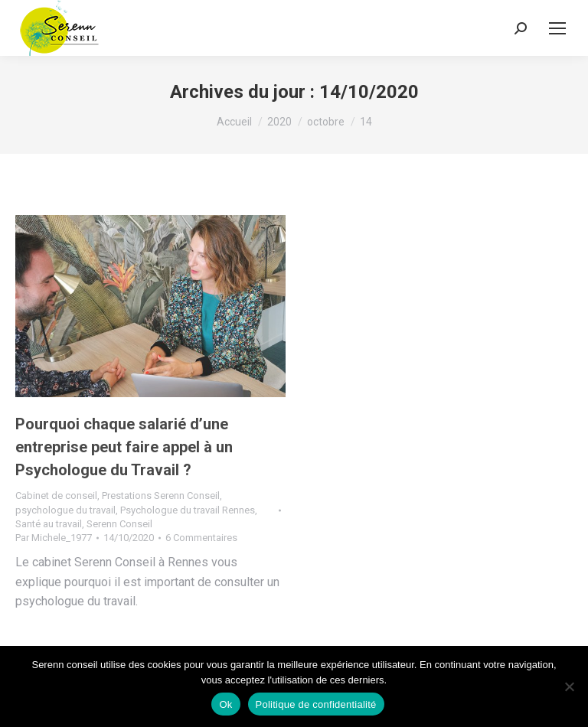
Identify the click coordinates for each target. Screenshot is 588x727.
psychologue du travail (65, 510)
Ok (225, 704)
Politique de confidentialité (316, 704)
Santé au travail (49, 524)
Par (54, 538)
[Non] (569, 686)
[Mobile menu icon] (557, 28)
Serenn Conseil (119, 524)
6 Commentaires (201, 538)
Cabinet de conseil (56, 496)
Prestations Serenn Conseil (161, 496)
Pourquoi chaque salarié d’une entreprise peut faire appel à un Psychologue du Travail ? (124, 447)
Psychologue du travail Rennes (188, 510)
